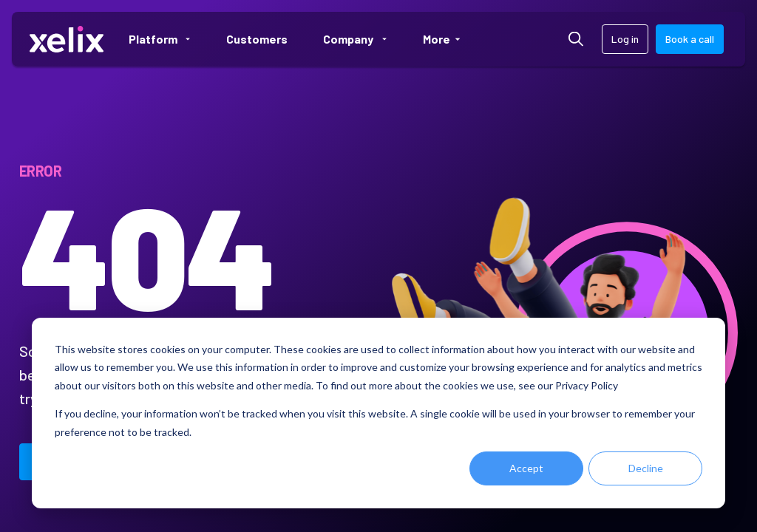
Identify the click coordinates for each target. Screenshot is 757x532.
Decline (646, 468)
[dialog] (378, 413)
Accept (526, 468)
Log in (625, 39)
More (448, 39)
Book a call (690, 39)
